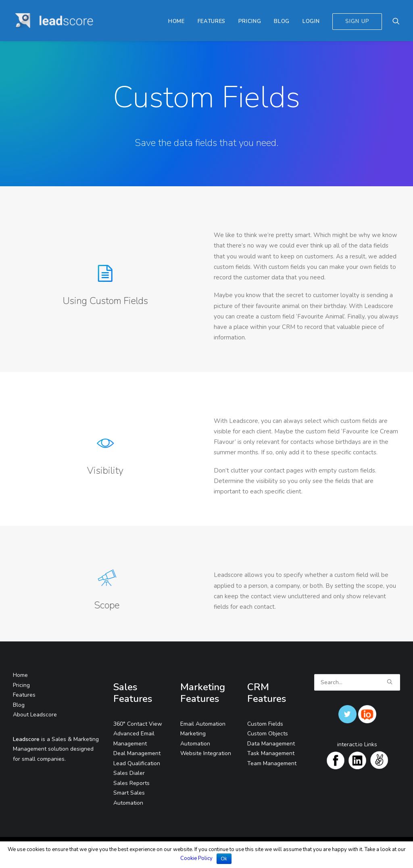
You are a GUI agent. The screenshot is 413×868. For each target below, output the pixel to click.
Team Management (272, 763)
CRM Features (267, 693)
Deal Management (137, 753)
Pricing (250, 21)
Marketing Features (203, 693)
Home (176, 21)
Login (311, 21)
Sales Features (133, 693)
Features (212, 21)
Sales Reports (131, 783)
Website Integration (206, 753)
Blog (282, 21)
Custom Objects (268, 734)
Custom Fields (265, 724)
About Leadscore (35, 715)
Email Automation (203, 724)
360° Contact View (138, 724)
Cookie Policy (196, 858)
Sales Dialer (129, 773)
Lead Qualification (137, 763)
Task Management (271, 753)
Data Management (271, 744)
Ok (224, 859)
